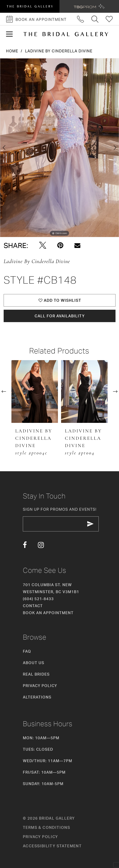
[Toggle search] (95, 19)
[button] (9, 34)
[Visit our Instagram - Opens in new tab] (41, 545)
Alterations (37, 697)
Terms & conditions (46, 827)
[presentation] (35, 392)
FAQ (27, 651)
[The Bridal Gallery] (66, 34)
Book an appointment (48, 613)
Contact (33, 606)
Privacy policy (40, 837)
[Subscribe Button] (90, 524)
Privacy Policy (40, 686)
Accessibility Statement (52, 846)
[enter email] (61, 524)
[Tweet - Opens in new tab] (43, 245)
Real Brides (36, 674)
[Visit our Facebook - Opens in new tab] (25, 545)
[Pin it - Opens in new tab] (60, 245)
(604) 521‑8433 (38, 599)
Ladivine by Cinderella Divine (59, 51)
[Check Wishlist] (109, 19)
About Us (34, 663)
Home (12, 51)
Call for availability (60, 316)
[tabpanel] (60, 148)
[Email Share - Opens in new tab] (77, 245)
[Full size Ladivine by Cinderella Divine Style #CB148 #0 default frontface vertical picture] (60, 148)
